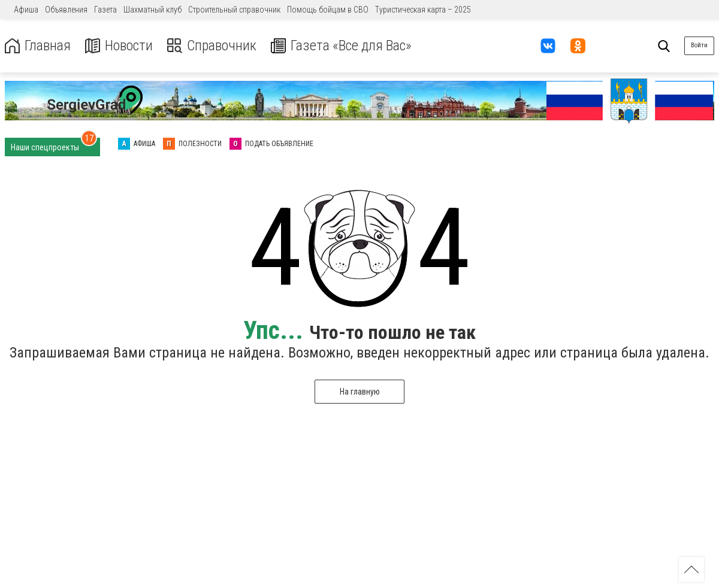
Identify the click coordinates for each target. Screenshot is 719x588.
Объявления (66, 10)
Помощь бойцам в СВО (328, 10)
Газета (105, 10)
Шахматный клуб (152, 10)
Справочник (212, 46)
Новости (119, 46)
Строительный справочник (234, 10)
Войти (699, 45)
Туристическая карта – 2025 (423, 10)
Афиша (26, 10)
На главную (360, 392)
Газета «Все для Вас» (341, 46)
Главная (38, 46)
